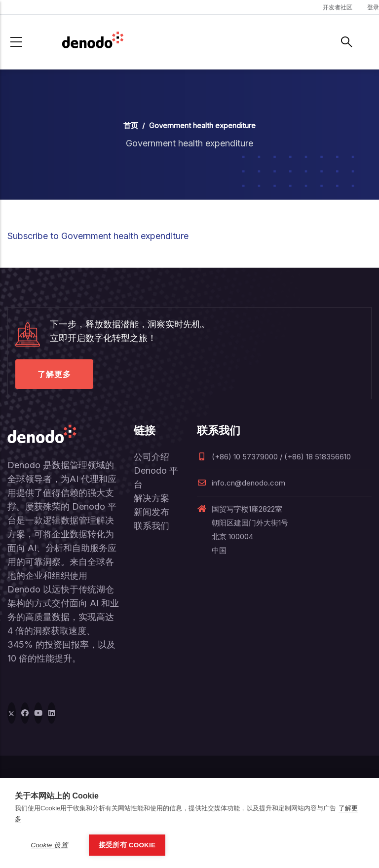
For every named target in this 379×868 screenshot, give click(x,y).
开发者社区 (338, 7)
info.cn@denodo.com (241, 483)
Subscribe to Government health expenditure (98, 236)
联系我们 (152, 526)
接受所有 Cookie (127, 845)
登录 (373, 7)
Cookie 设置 (49, 845)
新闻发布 (152, 512)
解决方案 (152, 498)
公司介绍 (152, 457)
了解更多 (54, 374)
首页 (131, 125)
